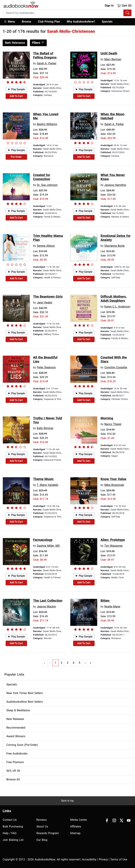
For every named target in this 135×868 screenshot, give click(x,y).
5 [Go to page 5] (80, 663)
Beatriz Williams (47, 124)
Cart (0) (124, 5)
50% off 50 (13, 771)
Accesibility (89, 859)
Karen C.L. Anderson (117, 307)
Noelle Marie (112, 607)
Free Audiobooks (17, 754)
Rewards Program (48, 833)
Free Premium (15, 762)
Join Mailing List (13, 840)
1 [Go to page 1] (56, 663)
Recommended (16, 728)
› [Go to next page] (85, 663)
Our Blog (42, 840)
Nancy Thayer (113, 424)
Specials (107, 22)
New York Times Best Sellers (25, 693)
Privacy (103, 859)
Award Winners (16, 736)
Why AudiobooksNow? (81, 22)
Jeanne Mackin (46, 607)
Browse (26, 22)
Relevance (15, 43)
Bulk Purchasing (13, 826)
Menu (9, 22)
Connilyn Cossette (116, 367)
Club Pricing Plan (49, 22)
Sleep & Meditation (18, 710)
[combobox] (67, 13)
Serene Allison (46, 246)
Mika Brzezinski (114, 485)
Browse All (13, 779)
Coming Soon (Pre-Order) (22, 745)
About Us (42, 826)
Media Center (79, 820)
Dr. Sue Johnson (47, 185)
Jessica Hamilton (115, 185)
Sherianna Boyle (114, 246)
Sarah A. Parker (46, 63)
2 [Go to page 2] (62, 663)
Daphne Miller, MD (48, 546)
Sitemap (75, 833)
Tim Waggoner (113, 546)
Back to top (67, 801)
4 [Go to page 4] (74, 663)
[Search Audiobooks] (127, 13)
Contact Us (10, 820)
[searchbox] (64, 13)
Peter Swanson (46, 367)
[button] (11, 22)
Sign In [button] (109, 6)
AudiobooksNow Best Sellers (25, 702)
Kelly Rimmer (45, 428)
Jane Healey (44, 303)
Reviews (42, 820)
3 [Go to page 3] (68, 663)
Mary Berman (113, 59)
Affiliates (76, 826)
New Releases (15, 719)
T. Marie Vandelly (48, 485)
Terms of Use (119, 859)
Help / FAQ (9, 833)
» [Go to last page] (91, 663)
